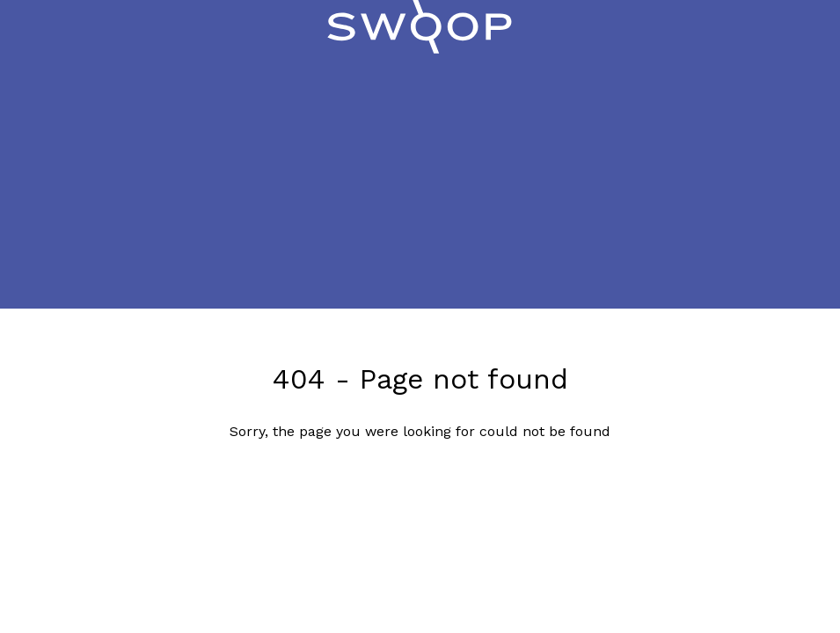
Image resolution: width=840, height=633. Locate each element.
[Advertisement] (420, 186)
